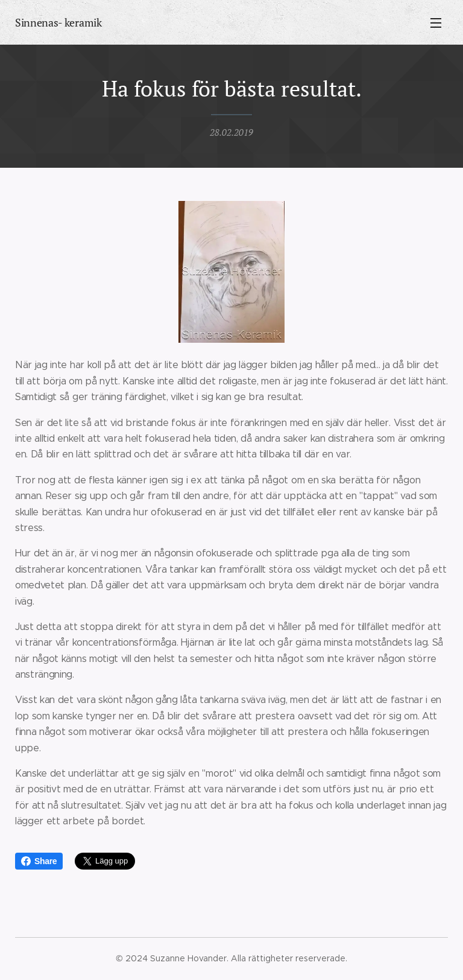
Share (39, 861)
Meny (436, 23)
